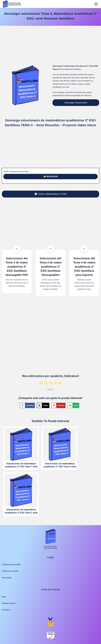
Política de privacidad (11, 564)
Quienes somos (9, 603)
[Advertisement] (50, 46)
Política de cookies (10, 571)
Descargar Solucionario (76, 103)
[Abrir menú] (96, 4)
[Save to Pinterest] (58, 405)
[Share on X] (43, 405)
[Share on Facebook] (27, 405)
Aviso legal (7, 578)
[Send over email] (73, 405)
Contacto (6, 610)
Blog (4, 597)
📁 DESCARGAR (51, 176)
